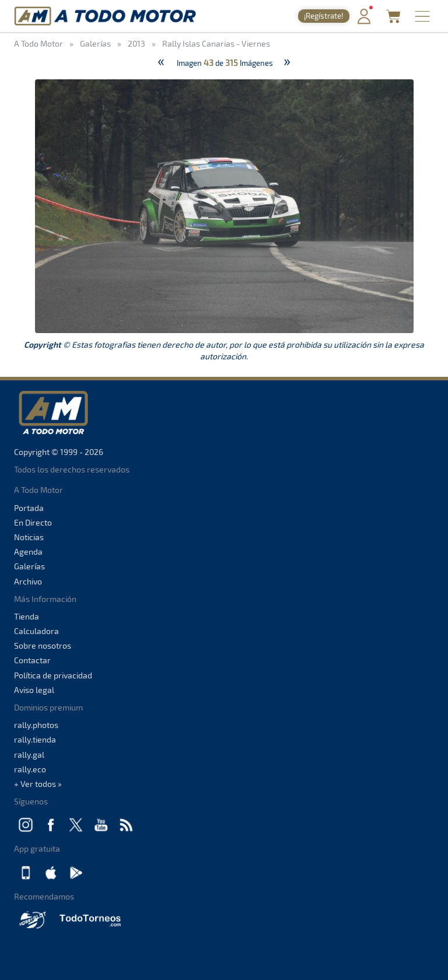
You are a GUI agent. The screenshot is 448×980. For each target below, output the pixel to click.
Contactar (32, 660)
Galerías (29, 566)
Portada (29, 508)
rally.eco (30, 769)
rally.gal (29, 755)
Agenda (28, 552)
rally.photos (36, 725)
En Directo (33, 522)
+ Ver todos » (38, 784)
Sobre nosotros (43, 645)
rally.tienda (35, 739)
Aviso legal (34, 690)
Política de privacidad (53, 675)
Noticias (29, 537)
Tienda (27, 616)
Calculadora (36, 631)
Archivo (28, 581)
